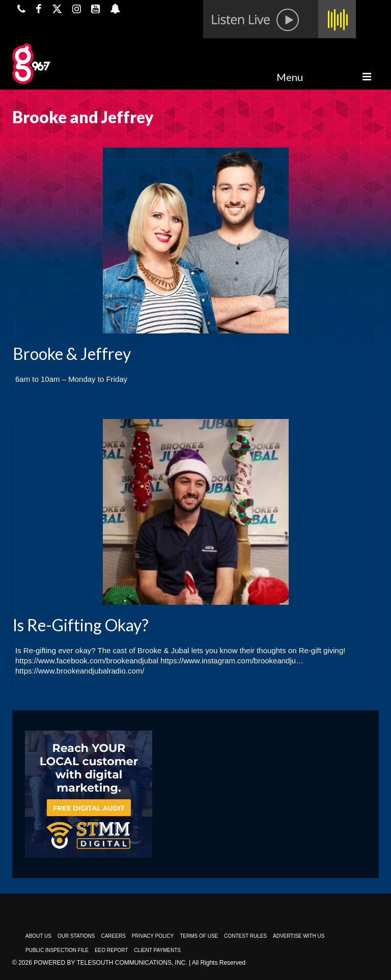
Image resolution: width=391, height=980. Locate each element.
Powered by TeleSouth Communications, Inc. (110, 963)
